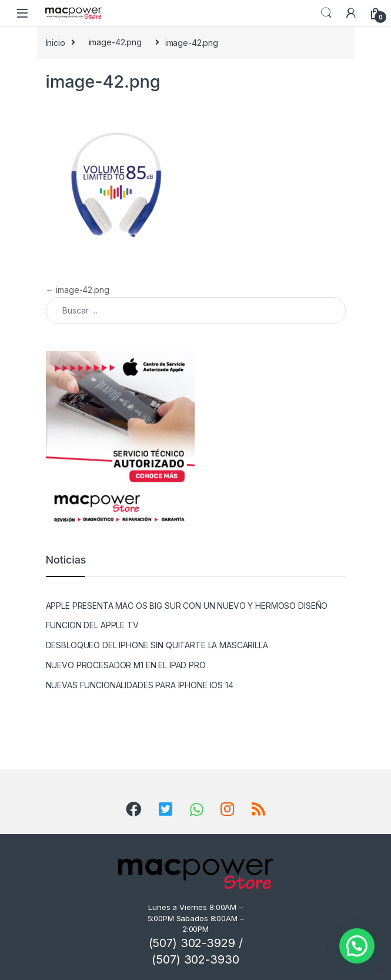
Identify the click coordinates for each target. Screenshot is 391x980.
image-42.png (115, 42)
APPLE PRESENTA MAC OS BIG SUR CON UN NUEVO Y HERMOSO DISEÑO (187, 606)
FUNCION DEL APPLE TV (92, 625)
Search (326, 13)
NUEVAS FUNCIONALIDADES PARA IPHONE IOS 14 (140, 685)
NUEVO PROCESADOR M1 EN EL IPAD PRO (126, 665)
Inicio (56, 42)
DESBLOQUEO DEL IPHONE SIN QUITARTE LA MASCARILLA (157, 645)
